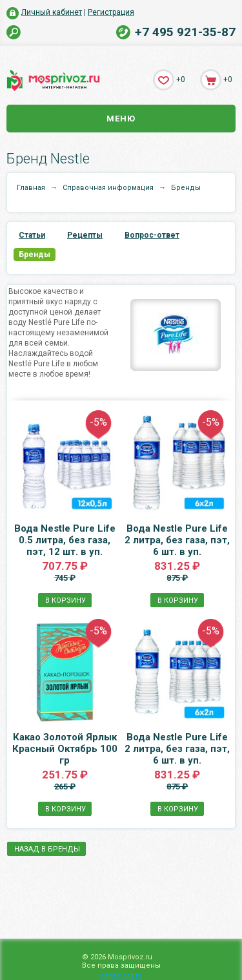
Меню (121, 119)
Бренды (35, 255)
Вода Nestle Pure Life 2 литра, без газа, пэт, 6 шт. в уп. (177, 540)
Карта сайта (121, 976)
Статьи (32, 235)
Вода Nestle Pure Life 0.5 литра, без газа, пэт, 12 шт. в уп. (65, 540)
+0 (181, 79)
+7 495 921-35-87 (185, 32)
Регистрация (111, 12)
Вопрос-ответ (152, 235)
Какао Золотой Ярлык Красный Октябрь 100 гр (65, 749)
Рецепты (85, 235)
